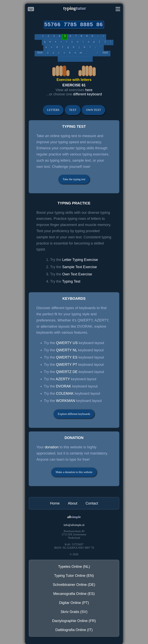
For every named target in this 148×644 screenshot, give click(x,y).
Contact (92, 503)
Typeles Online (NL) (74, 566)
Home (55, 503)
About (73, 503)
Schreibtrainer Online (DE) (74, 585)
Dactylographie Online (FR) (74, 621)
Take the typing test (74, 179)
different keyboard (88, 94)
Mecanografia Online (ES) (74, 594)
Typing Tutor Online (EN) (74, 576)
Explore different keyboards (74, 414)
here (89, 90)
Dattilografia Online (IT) (74, 630)
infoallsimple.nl (74, 525)
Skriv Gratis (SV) (74, 612)
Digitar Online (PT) (74, 603)
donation (52, 447)
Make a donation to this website (74, 472)
